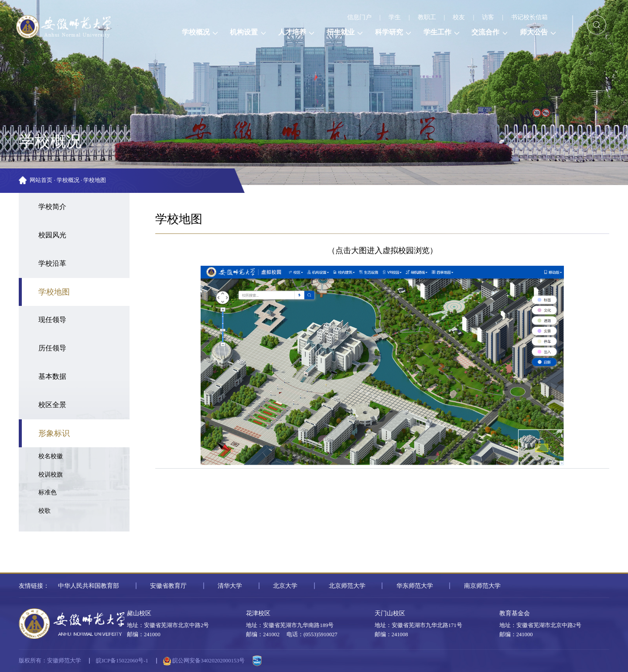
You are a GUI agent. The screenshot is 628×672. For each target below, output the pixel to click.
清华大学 (230, 586)
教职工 (427, 17)
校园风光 (52, 235)
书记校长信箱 (529, 17)
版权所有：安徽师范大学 (50, 661)
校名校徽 (51, 456)
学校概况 (68, 180)
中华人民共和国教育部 (89, 586)
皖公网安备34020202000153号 (204, 661)
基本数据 (52, 377)
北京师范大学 (347, 586)
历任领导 (52, 348)
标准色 (48, 492)
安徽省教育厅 (168, 586)
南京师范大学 (482, 586)
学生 (395, 17)
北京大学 (285, 586)
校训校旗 (51, 474)
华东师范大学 (415, 586)
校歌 (44, 511)
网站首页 (41, 180)
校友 (459, 17)
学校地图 (95, 180)
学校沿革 (52, 264)
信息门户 (359, 17)
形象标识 (54, 433)
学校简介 (52, 207)
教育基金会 (515, 613)
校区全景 (52, 405)
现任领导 (52, 320)
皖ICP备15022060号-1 (122, 661)
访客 (488, 17)
